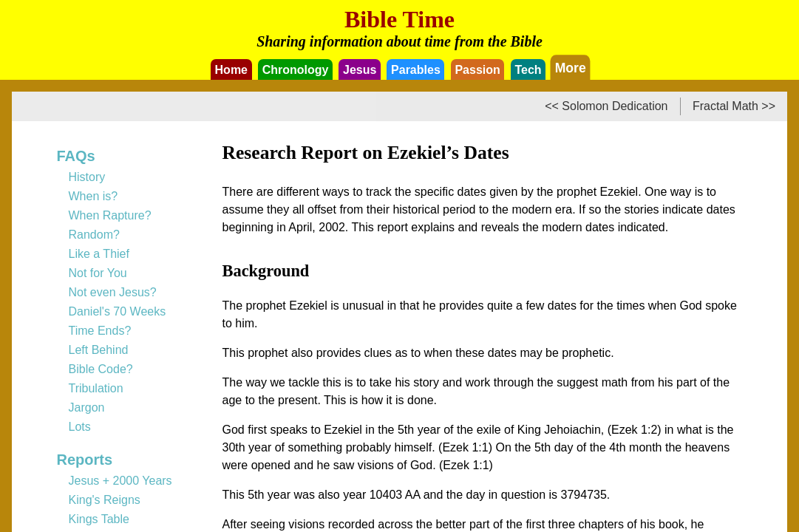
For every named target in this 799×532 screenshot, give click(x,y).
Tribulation (96, 388)
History (87, 177)
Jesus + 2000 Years (120, 481)
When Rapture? (110, 215)
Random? (94, 235)
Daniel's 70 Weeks (118, 311)
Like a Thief (99, 254)
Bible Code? (101, 369)
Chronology (296, 70)
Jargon (87, 407)
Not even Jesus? (113, 292)
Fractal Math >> (734, 106)
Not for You (98, 273)
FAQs (76, 156)
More (570, 67)
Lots (80, 427)
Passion (477, 70)
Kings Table (99, 519)
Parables (416, 70)
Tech (528, 70)
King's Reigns (105, 500)
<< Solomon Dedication (606, 106)
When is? (93, 196)
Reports (85, 460)
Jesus (360, 70)
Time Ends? (100, 331)
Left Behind (99, 350)
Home (231, 70)
